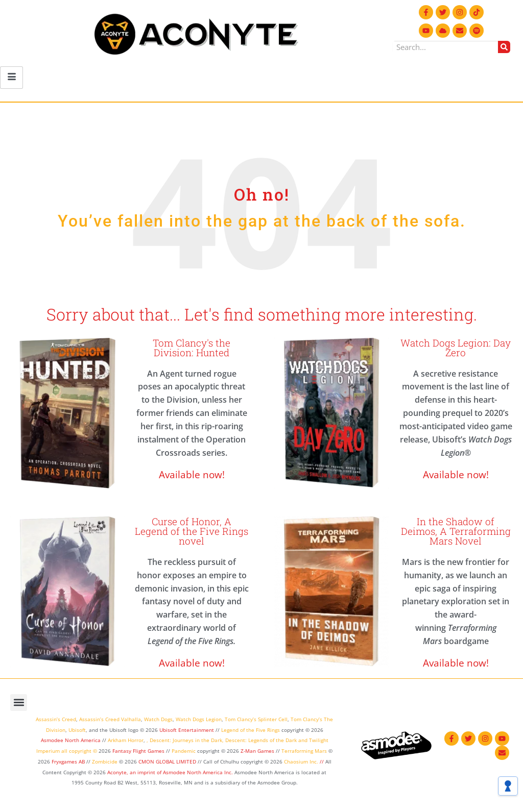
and (303, 740)
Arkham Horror (126, 740)
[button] (19, 703)
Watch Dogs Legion (199, 719)
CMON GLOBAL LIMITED (168, 761)
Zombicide (105, 761)
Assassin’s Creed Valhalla (110, 719)
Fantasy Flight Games (138, 751)
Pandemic (184, 751)
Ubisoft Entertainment (187, 730)
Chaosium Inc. (301, 761)
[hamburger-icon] (11, 78)
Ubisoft (77, 730)
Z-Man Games (257, 751)
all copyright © (79, 751)
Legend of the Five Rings (251, 730)
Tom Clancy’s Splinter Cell (256, 719)
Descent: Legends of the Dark (261, 740)
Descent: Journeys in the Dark (186, 740)
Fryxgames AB (68, 761)
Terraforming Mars (304, 751)
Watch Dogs (158, 719)
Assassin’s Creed (56, 719)
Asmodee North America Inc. (199, 772)
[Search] (504, 47)
